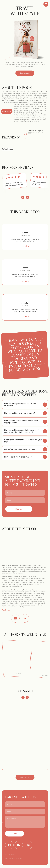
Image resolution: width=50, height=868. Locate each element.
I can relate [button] (25, 246)
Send (15, 834)
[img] (44, 144)
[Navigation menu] (46, 4)
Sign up (19, 509)
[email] (25, 500)
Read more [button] (6, 610)
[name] (25, 493)
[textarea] (25, 822)
